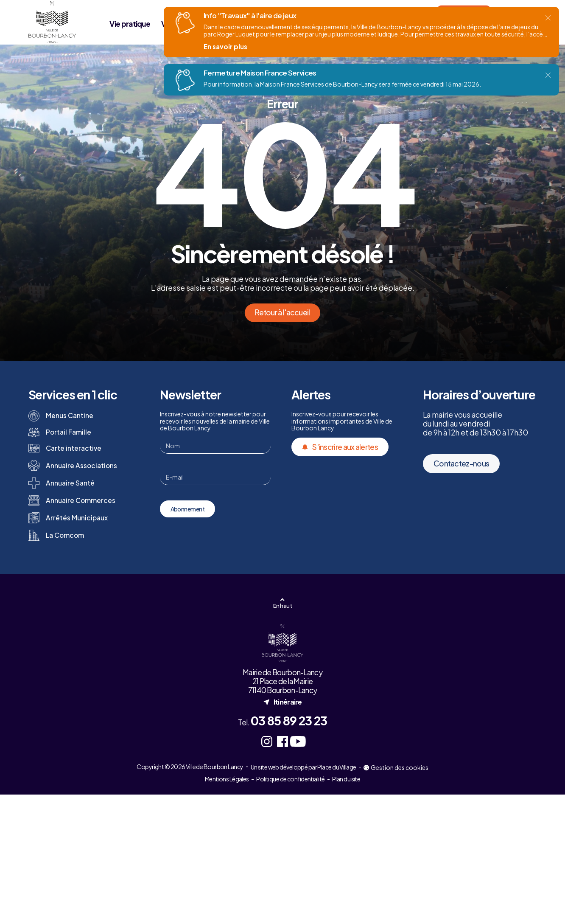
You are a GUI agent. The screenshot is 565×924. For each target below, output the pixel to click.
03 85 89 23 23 (289, 720)
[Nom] (215, 446)
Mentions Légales (227, 779)
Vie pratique (130, 24)
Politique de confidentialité (290, 779)
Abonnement (187, 509)
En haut (282, 605)
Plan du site (346, 779)
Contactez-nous (461, 484)
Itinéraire (282, 702)
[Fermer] (548, 18)
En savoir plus (225, 46)
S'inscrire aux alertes (340, 447)
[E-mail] (215, 477)
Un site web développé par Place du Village (303, 767)
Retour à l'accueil (282, 312)
